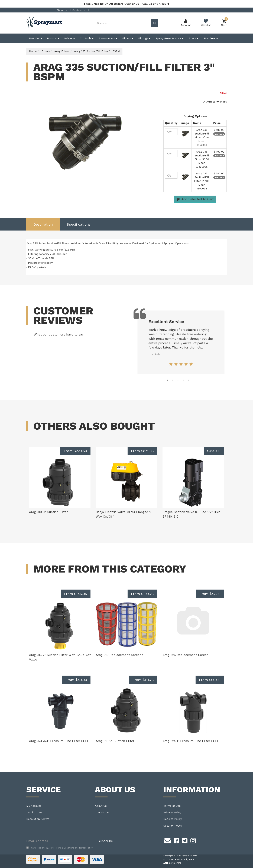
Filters (128, 38)
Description (43, 224)
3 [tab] (178, 380)
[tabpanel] (181, 342)
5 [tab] (189, 380)
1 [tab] (167, 380)
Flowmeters (108, 38)
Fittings (144, 38)
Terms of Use (172, 806)
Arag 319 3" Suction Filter (48, 512)
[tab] (43, 224)
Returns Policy (173, 819)
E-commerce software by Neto (179, 859)
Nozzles (35, 38)
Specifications (79, 224)
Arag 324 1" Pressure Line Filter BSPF (191, 741)
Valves (69, 38)
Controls (87, 38)
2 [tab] (173, 380)
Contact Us (79, 10)
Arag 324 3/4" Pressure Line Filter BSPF (59, 741)
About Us (62, 10)
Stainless (211, 38)
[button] (214, 102)
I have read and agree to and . (60, 848)
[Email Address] (59, 841)
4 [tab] (183, 380)
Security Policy (173, 826)
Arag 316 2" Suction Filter (115, 741)
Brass (193, 38)
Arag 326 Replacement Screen (186, 655)
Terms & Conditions (65, 848)
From (75, 451)
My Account (34, 806)
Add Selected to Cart (195, 199)
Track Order (34, 813)
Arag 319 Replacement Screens (119, 655)
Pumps (53, 38)
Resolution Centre (38, 819)
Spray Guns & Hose (169, 38)
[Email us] (167, 840)
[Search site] (155, 23)
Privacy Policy (172, 813)
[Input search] (123, 23)
